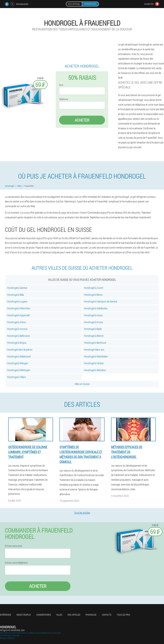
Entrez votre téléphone (16, 563)
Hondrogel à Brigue (17, 343)
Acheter (82, 120)
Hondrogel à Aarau (93, 315)
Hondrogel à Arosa (93, 322)
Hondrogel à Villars (16, 377)
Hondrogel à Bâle (15, 295)
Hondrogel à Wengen (18, 363)
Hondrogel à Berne (93, 295)
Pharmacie (91, 615)
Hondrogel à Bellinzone (18, 336)
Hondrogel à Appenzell (18, 315)
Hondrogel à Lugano (17, 301)
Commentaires (44, 615)
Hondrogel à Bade (93, 329)
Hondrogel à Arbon (17, 322)
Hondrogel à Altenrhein (19, 308)
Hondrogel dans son (94, 350)
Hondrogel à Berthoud (95, 343)
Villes (59, 615)
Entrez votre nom (14, 546)
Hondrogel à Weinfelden (96, 356)
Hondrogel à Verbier (94, 363)
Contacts (107, 615)
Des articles (74, 615)
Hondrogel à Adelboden (96, 308)
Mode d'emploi (24, 615)
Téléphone (64, 99)
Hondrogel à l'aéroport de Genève (101, 301)
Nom (61, 85)
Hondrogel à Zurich (94, 288)
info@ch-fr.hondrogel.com (12, 630)
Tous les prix (123, 615)
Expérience (6, 615)
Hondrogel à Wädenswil (19, 356)
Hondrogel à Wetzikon (95, 370)
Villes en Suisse (82, 384)
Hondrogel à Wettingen (19, 370)
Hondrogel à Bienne (94, 336)
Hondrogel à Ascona (17, 329)
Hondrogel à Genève (17, 288)
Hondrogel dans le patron (20, 350)
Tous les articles (82, 513)
